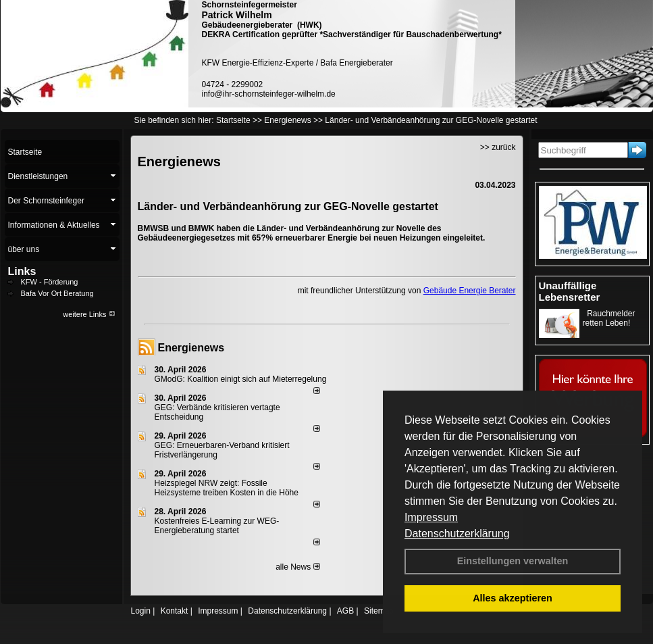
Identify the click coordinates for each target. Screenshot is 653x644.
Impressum (431, 517)
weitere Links (89, 314)
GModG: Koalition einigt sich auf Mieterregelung (241, 379)
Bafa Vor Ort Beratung (57, 293)
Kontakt (175, 611)
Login (141, 611)
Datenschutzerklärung (457, 534)
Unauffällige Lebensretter (570, 291)
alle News (297, 567)
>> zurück (498, 147)
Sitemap (379, 611)
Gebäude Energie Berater (470, 291)
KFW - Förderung (50, 282)
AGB (345, 611)
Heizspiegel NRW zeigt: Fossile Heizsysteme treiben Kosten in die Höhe (227, 488)
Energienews (191, 348)
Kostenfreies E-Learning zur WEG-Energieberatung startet (217, 526)
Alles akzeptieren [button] (513, 598)
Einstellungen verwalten (513, 561)
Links (22, 271)
